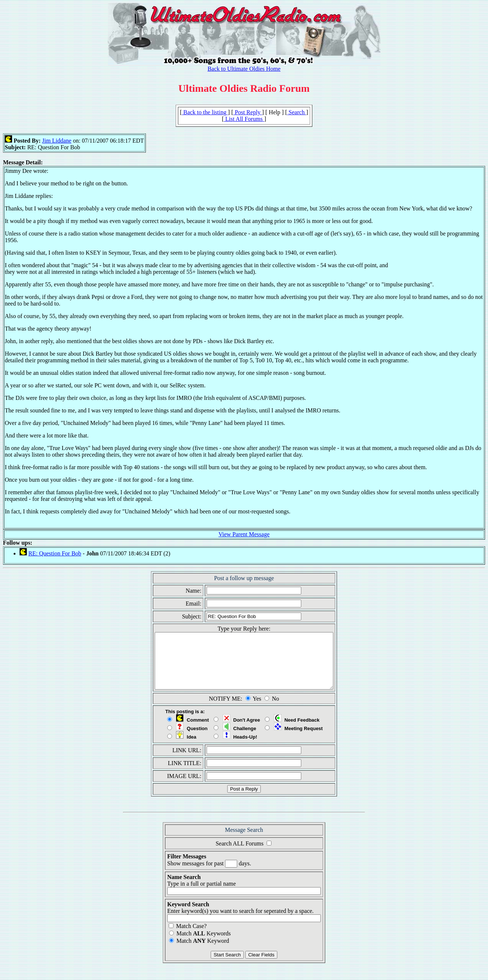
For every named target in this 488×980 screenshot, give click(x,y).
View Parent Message (244, 534)
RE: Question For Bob (55, 553)
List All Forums (244, 119)
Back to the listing (205, 112)
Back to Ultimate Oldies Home (244, 69)
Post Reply (247, 112)
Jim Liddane (57, 141)
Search (297, 112)
